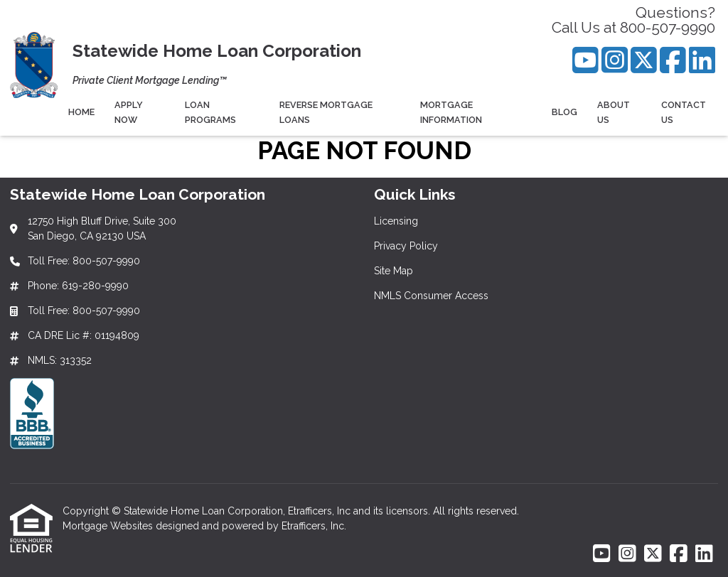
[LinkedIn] (702, 60)
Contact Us (684, 112)
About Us (614, 112)
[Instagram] (615, 60)
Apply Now (129, 112)
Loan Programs (210, 112)
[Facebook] (673, 60)
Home (81, 112)
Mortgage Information (451, 112)
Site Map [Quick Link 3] (394, 271)
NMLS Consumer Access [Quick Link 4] (431, 296)
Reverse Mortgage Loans (326, 112)
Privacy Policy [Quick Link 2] (406, 246)
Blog (564, 112)
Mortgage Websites (109, 526)
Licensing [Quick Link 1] (396, 221)
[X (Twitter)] (644, 60)
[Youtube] (585, 60)
